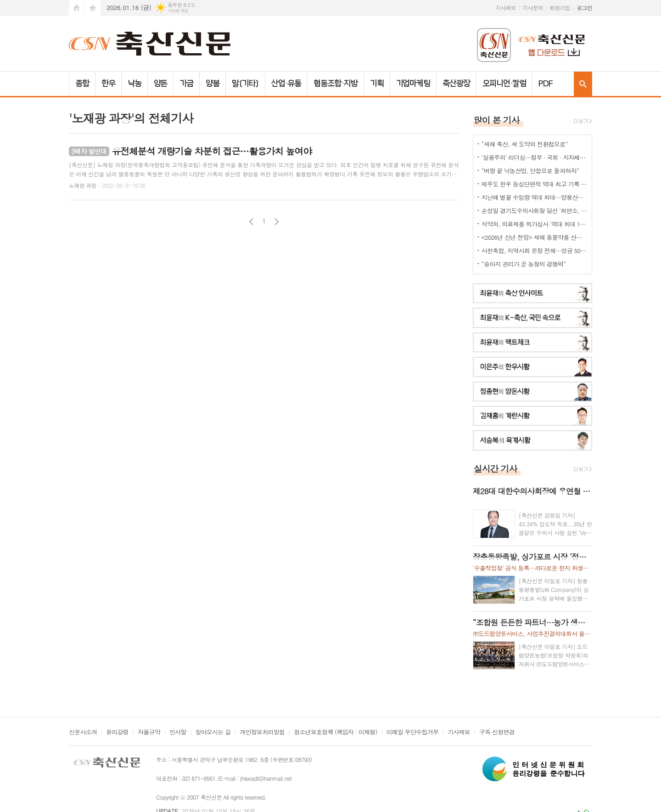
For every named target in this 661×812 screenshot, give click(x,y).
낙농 (134, 84)
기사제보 (506, 8)
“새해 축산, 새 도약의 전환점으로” (525, 144)
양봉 (213, 84)
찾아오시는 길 (213, 733)
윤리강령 (117, 733)
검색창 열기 (583, 84)
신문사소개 (83, 733)
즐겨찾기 (93, 8)
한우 (108, 84)
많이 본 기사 (497, 120)
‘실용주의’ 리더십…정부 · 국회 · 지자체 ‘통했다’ (534, 157)
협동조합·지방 (335, 84)
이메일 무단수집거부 (413, 733)
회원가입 (560, 8)
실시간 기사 (496, 468)
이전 (251, 222)
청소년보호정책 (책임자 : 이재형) (335, 733)
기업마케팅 (413, 84)
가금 (186, 84)
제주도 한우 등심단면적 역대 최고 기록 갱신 (534, 184)
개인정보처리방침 (262, 733)
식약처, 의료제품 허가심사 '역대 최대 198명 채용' (534, 224)
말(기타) (245, 84)
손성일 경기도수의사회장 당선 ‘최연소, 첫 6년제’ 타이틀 (534, 211)
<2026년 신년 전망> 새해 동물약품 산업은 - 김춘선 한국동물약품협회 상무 (534, 237)
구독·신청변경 (497, 733)
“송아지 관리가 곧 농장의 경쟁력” (524, 264)
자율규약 (149, 733)
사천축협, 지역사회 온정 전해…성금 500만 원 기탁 (534, 251)
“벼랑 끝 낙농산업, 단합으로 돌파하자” (530, 171)
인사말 (178, 733)
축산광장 (456, 84)
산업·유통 (286, 84)
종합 (82, 84)
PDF (546, 84)
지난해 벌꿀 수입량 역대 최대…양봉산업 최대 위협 (534, 197)
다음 (277, 222)
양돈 (161, 84)
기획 (377, 84)
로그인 (584, 8)
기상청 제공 (178, 11)
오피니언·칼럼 (504, 84)
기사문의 (533, 8)
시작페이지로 (77, 8)
